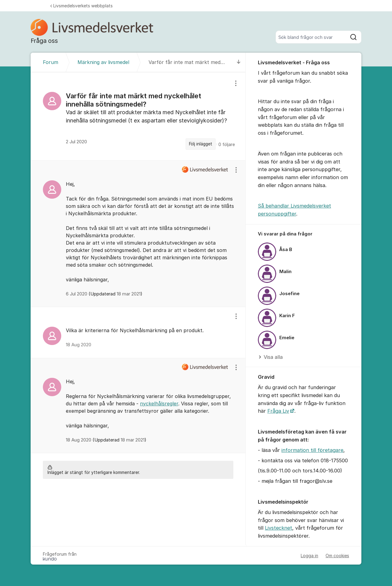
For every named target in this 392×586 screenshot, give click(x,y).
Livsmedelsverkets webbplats (81, 6)
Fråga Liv (278, 411)
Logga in (309, 556)
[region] (138, 116)
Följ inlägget (201, 144)
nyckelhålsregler (159, 404)
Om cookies (337, 556)
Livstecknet (279, 528)
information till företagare (312, 450)
